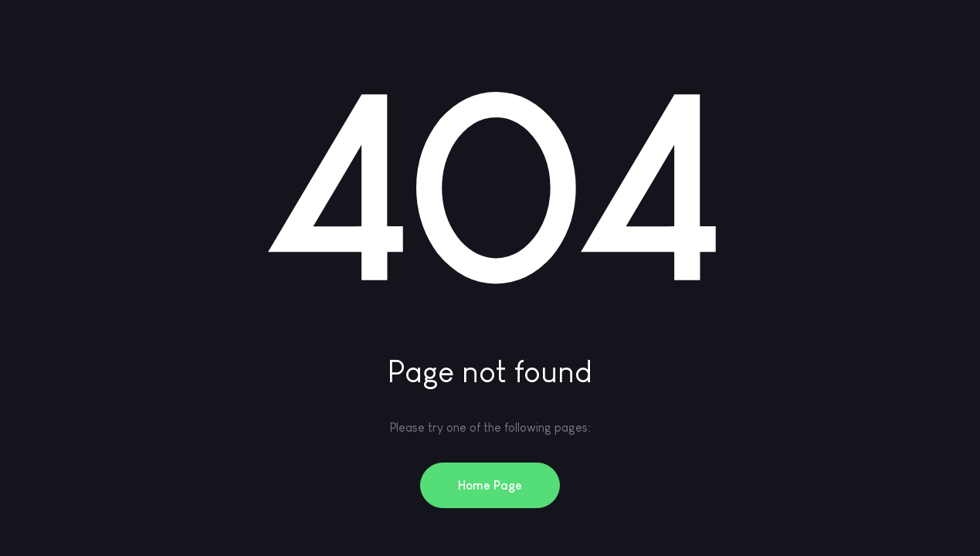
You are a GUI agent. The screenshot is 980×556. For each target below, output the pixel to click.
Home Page (490, 485)
